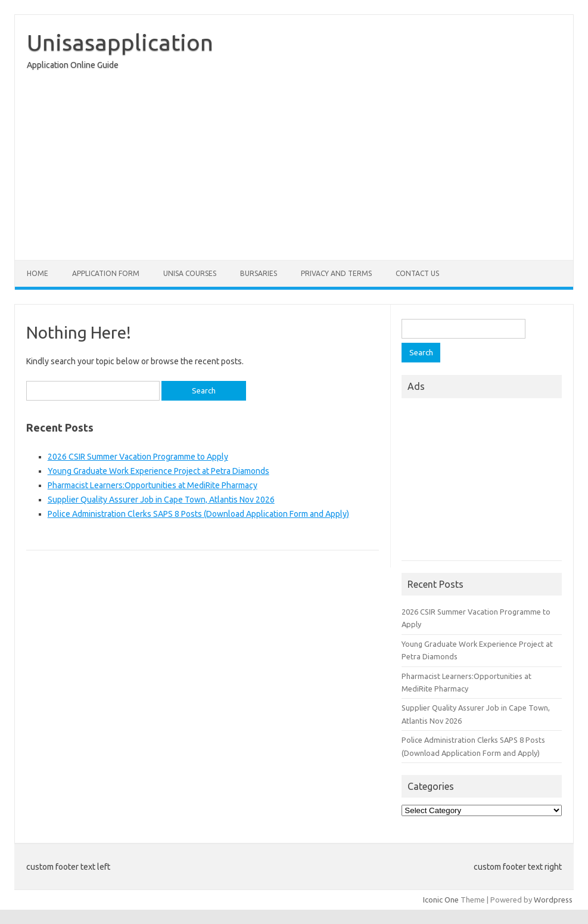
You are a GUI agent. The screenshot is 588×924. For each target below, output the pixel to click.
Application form (106, 273)
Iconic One (441, 900)
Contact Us (417, 273)
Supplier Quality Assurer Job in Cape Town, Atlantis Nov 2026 (161, 500)
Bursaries (259, 273)
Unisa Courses (190, 273)
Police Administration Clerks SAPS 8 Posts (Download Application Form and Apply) (198, 514)
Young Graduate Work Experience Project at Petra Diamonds (158, 471)
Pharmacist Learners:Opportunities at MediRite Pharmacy (153, 485)
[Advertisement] (294, 168)
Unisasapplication (120, 42)
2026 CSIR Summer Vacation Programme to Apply (138, 457)
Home (38, 273)
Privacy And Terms (336, 273)
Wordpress (553, 900)
